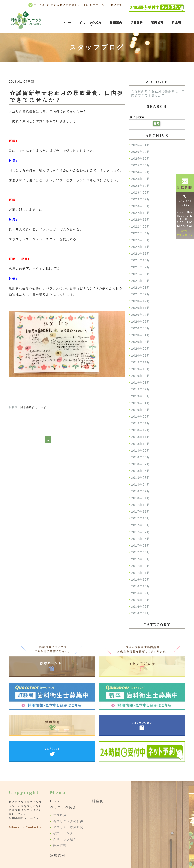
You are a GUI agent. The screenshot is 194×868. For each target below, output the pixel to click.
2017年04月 (141, 552)
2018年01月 (141, 498)
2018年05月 (141, 478)
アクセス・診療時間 (68, 827)
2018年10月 (141, 444)
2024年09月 (141, 172)
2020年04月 (141, 335)
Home (68, 23)
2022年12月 (141, 213)
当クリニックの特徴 (68, 821)
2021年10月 (141, 261)
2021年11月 (141, 254)
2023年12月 (141, 186)
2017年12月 (141, 505)
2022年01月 (141, 247)
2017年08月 (141, 525)
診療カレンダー (65, 833)
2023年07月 (141, 199)
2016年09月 (141, 593)
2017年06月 (141, 539)
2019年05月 (141, 396)
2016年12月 (141, 580)
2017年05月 (141, 546)
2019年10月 (141, 369)
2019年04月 (141, 403)
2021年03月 (141, 288)
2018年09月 (141, 451)
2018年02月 (141, 491)
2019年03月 (141, 410)
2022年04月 (141, 233)
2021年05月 (141, 281)
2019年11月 (141, 362)
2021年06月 (141, 274)
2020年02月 (141, 349)
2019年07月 (141, 390)
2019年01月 (141, 423)
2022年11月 (141, 220)
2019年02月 (141, 417)
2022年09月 (141, 227)
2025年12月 (141, 159)
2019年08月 (141, 383)
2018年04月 (141, 485)
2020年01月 (141, 356)
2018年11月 (141, 437)
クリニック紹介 (91, 23)
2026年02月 (141, 152)
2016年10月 (141, 586)
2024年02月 (141, 179)
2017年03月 (141, 559)
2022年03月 (141, 240)
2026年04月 (141, 145)
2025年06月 (141, 166)
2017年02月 (141, 566)
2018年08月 (141, 457)
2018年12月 (141, 430)
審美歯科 (157, 23)
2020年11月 (141, 308)
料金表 (177, 23)
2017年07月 (141, 532)
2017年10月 (141, 519)
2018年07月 (141, 464)
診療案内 (116, 23)
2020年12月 (141, 301)
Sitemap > (17, 827)
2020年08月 (141, 315)
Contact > (34, 827)
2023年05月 (141, 206)
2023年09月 (141, 193)
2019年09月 (141, 376)
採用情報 (60, 845)
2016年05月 (141, 614)
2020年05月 (141, 328)
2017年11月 (141, 512)
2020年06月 (141, 322)
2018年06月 (141, 471)
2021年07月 (141, 267)
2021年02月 (141, 295)
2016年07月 (141, 607)
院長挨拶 (60, 815)
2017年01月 (141, 573)
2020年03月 (141, 342)
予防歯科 (137, 23)
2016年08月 (141, 600)
